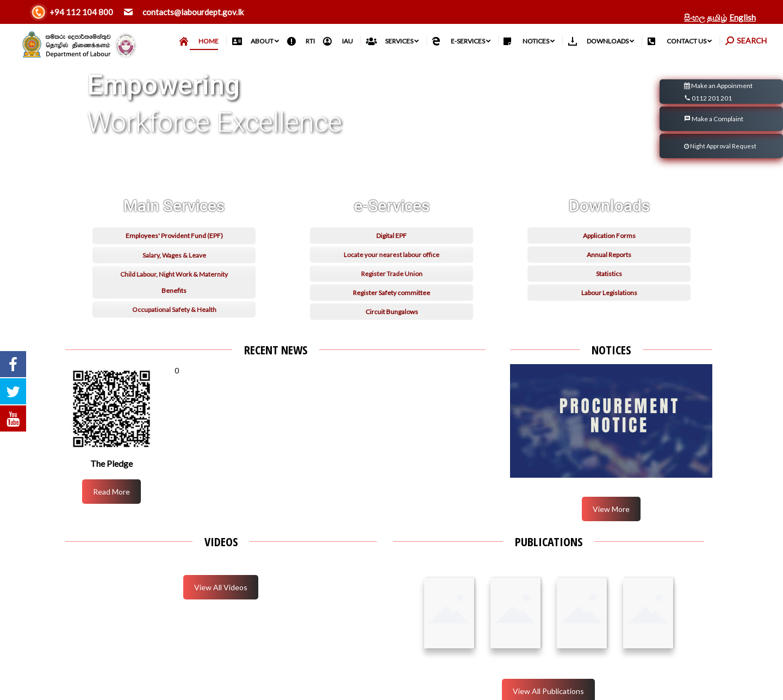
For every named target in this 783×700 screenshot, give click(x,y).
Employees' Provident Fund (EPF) (174, 310)
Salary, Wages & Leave (174, 330)
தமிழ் (717, 17)
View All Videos (221, 587)
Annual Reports (609, 329)
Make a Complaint (714, 119)
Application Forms (609, 310)
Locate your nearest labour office (391, 329)
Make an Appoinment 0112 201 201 (718, 93)
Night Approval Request (720, 146)
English (742, 17)
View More (611, 509)
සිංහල (694, 17)
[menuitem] (203, 41)
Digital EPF (391, 310)
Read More (111, 492)
